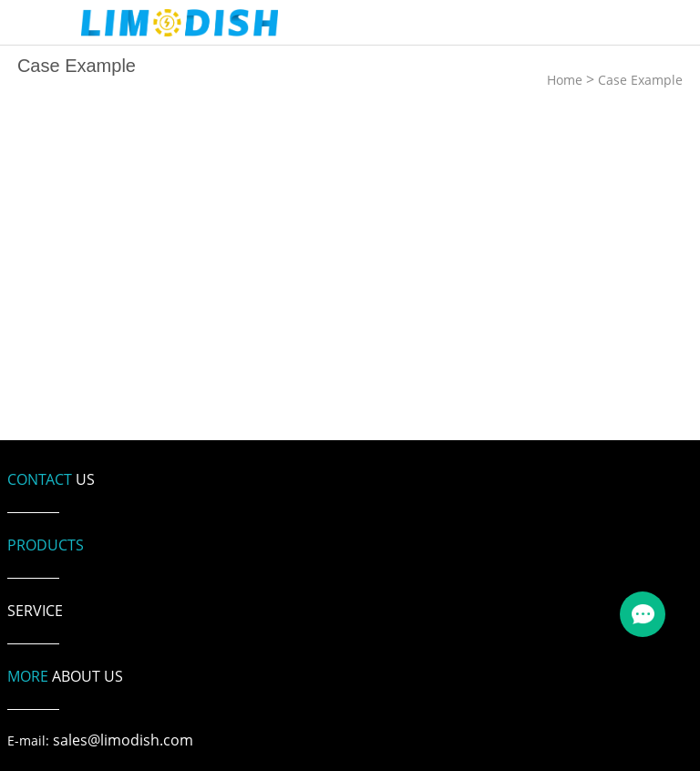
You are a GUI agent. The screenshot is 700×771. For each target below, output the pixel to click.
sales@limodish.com (123, 740)
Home (565, 80)
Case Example (640, 80)
